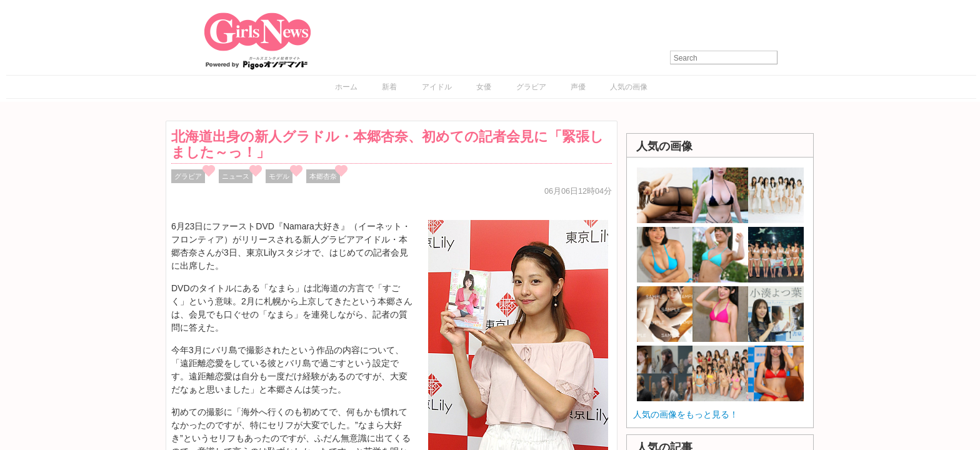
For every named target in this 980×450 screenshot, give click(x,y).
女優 (484, 87)
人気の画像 (629, 87)
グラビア (531, 87)
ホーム (346, 87)
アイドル (437, 87)
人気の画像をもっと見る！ (686, 414)
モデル (279, 176)
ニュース (236, 176)
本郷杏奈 (323, 176)
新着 (389, 87)
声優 (578, 87)
